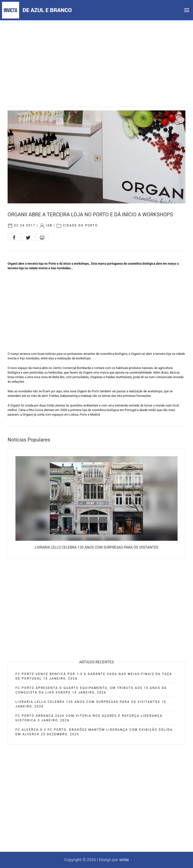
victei (124, 860)
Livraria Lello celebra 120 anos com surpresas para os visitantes (96, 547)
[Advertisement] (96, 58)
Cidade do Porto (80, 225)
